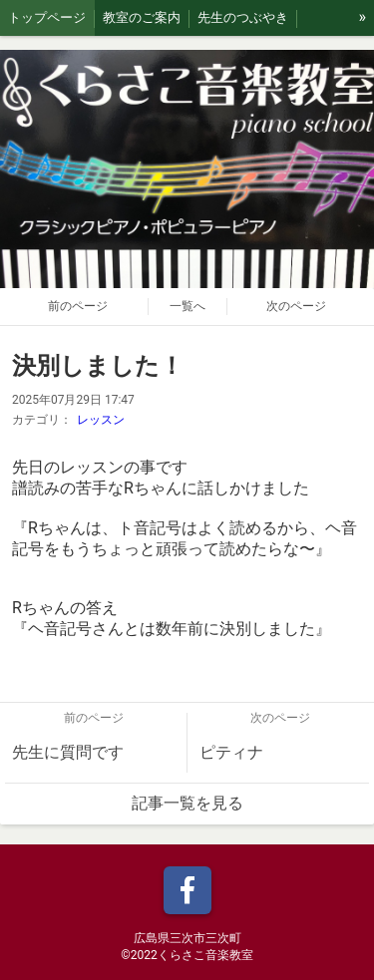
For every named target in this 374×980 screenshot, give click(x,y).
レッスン (101, 420)
